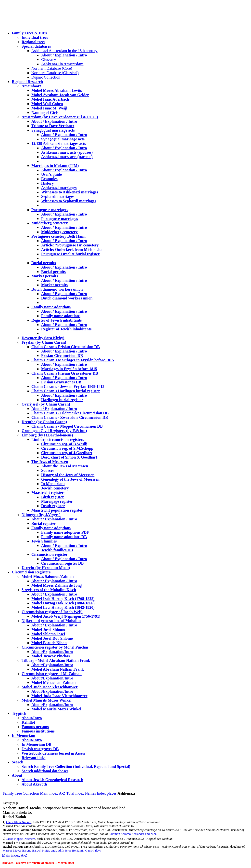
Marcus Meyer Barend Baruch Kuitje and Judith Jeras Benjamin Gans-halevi (52, 850)
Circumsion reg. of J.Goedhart (67, 453)
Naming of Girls (45, 113)
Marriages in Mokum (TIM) (55, 166)
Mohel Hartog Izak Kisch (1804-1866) (63, 603)
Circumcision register (49, 554)
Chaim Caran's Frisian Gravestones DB (65, 373)
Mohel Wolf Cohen (47, 104)
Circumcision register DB (62, 563)
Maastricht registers (48, 493)
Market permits (45, 276)
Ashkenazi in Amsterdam (62, 64)
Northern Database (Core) (52, 68)
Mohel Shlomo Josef (48, 634)
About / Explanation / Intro (64, 55)
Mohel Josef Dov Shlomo (52, 638)
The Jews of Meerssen (50, 462)
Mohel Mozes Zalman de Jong (56, 585)
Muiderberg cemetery (50, 223)
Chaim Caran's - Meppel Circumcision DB (67, 426)
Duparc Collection (46, 77)
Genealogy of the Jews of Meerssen (70, 479)
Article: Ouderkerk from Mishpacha (72, 250)
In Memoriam (53, 484)
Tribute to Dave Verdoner (53, 126)
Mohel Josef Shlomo (48, 630)
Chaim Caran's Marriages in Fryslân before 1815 (73, 360)
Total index (75, 793)
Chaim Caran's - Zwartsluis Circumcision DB (70, 417)
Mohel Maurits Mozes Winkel (56, 709)
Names (90, 793)
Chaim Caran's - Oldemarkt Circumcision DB (70, 413)
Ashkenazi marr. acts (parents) (67, 157)
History (48, 183)
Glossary (49, 60)
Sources (48, 470)
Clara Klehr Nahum (19, 822)
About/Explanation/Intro (52, 652)
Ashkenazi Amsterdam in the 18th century (64, 51)
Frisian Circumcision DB (62, 356)
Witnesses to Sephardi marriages (69, 201)
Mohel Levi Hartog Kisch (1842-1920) (63, 607)
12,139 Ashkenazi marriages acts (59, 143)
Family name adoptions (51, 307)
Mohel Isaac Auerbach (50, 99)
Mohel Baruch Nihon (49, 643)
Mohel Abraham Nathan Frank (58, 669)
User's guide (51, 174)
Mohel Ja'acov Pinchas (50, 656)
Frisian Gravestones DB (61, 382)
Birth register (53, 497)
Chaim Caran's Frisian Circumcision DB (66, 347)
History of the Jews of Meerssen (68, 475)
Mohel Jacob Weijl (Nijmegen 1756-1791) (66, 616)
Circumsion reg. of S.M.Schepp (67, 448)
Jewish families (44, 541)
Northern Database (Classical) (55, 73)
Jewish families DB (57, 550)
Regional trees (33, 42)
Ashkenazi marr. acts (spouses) (67, 152)
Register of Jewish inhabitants (57, 320)
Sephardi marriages (58, 197)
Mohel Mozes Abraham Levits (57, 90)
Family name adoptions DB (64, 537)
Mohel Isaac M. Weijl (49, 108)
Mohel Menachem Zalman (53, 683)
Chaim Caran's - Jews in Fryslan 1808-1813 (68, 387)
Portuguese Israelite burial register (70, 254)
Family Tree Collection (21, 793)
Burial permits (44, 263)
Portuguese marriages (50, 210)
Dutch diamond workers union (57, 289)
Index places (107, 793)
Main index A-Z (53, 793)
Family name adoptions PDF (65, 532)
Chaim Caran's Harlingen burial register (66, 391)
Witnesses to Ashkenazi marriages (70, 192)
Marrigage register (57, 501)
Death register (53, 506)
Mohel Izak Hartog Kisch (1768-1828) (63, 599)
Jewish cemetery (55, 488)
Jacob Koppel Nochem (21, 839)
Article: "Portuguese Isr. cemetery (70, 245)
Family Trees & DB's (29, 33)
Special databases (36, 46)
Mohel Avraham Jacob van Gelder (60, 95)
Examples (49, 179)
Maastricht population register (57, 510)
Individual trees (35, 37)
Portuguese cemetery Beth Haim (58, 236)
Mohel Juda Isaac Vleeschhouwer (59, 696)
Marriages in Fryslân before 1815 (69, 369)
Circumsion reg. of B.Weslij (64, 444)
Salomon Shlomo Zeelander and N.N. (133, 834)
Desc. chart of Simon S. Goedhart (69, 457)
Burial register (44, 523)
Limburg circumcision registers (58, 440)
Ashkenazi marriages (59, 188)
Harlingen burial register (62, 400)
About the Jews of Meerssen (65, 466)
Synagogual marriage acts (53, 130)
